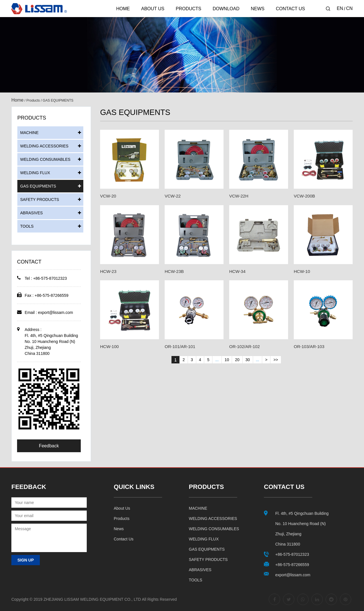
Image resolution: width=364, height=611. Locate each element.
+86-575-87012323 (292, 554)
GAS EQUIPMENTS (38, 186)
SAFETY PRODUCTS (40, 199)
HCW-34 (237, 271)
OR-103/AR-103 (309, 346)
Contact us (124, 539)
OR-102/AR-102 (245, 346)
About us (122, 508)
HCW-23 (108, 271)
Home (123, 9)
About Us (153, 9)
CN (349, 8)
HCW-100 (109, 346)
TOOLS (27, 226)
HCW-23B (174, 271)
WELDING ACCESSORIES (44, 146)
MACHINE (29, 133)
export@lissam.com (56, 312)
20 (237, 360)
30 (248, 360)
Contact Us (290, 9)
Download (226, 9)
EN (340, 8)
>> (276, 360)
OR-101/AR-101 (180, 346)
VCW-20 (108, 196)
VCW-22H (239, 196)
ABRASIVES (31, 213)
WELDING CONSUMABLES (45, 159)
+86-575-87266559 (292, 565)
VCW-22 (173, 196)
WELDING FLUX (35, 173)
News (258, 9)
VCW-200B (304, 196)
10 (227, 360)
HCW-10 (302, 271)
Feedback (49, 446)
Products (189, 9)
